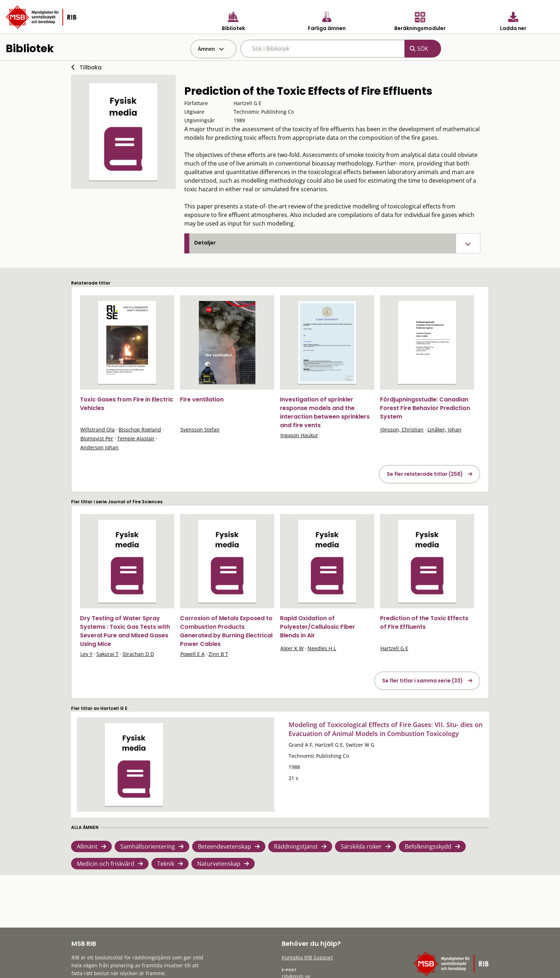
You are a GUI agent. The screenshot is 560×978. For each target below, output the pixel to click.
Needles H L (322, 648)
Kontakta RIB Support (307, 957)
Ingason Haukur (299, 435)
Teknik (166, 864)
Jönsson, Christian (402, 429)
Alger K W (292, 648)
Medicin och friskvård (106, 864)
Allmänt (87, 846)
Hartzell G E (394, 648)
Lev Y (86, 654)
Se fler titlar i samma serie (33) (422, 681)
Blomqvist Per (97, 438)
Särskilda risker (361, 846)
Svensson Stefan (200, 429)
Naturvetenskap (219, 864)
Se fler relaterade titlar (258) (425, 474)
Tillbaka (91, 67)
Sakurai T (107, 654)
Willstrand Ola (97, 429)
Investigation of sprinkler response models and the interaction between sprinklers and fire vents (325, 412)
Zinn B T (218, 654)
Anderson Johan (99, 447)
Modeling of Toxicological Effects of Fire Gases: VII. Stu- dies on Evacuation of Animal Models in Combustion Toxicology (386, 729)
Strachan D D (138, 654)
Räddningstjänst (296, 846)
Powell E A (192, 654)
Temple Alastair (136, 438)
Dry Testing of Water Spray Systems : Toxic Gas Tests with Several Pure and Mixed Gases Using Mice (125, 631)
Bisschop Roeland (140, 429)
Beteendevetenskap (224, 846)
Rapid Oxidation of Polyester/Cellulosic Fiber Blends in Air (317, 627)
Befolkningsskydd (428, 846)
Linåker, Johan (444, 429)
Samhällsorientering (148, 846)
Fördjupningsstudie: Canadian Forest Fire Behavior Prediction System (425, 408)
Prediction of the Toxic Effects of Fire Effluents (424, 623)
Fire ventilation (202, 399)
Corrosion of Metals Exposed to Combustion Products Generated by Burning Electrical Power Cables (226, 631)
